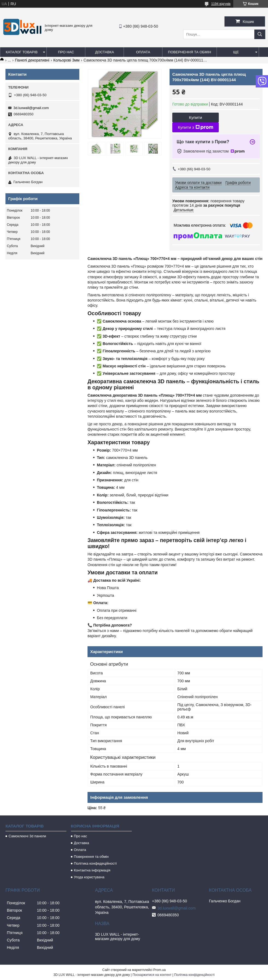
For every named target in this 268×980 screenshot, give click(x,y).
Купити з (195, 127)
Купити (196, 117)
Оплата (143, 52)
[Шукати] (260, 34)
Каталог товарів (22, 52)
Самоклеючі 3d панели (27, 836)
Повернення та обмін (190, 52)
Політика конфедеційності (95, 863)
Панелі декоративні (32, 60)
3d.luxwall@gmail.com (31, 108)
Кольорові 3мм (66, 60)
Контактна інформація (92, 870)
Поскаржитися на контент (152, 975)
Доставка (105, 52)
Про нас (66, 52)
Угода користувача (89, 877)
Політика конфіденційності (194, 975)
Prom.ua (160, 970)
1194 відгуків (221, 4)
